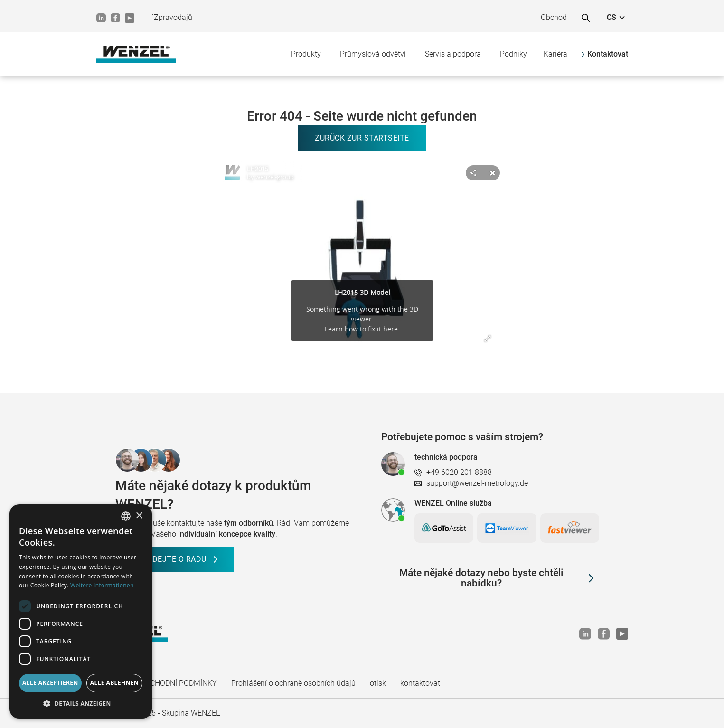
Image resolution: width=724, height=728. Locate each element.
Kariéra (555, 54)
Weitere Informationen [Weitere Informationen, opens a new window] (102, 585)
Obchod (554, 17)
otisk (378, 683)
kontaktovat (420, 683)
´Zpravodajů (172, 17)
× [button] (139, 516)
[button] (616, 18)
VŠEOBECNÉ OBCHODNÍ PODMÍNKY (157, 683)
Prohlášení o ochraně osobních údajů (293, 683)
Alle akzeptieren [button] (50, 683)
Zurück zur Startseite (362, 138)
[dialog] (81, 611)
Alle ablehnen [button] (114, 683)
